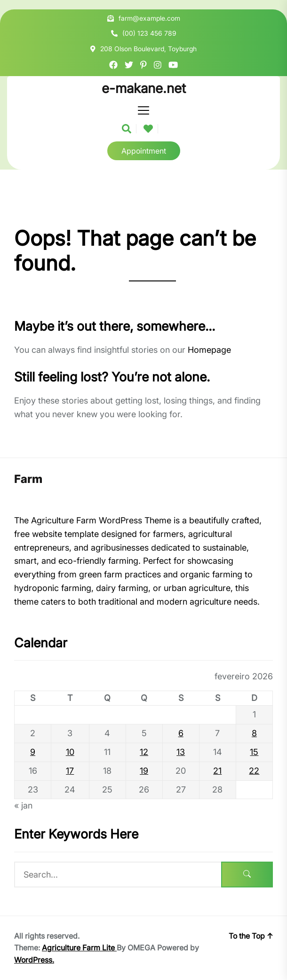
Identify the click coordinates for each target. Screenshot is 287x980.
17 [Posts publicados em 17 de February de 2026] (70, 771)
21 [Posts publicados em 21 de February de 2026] (217, 771)
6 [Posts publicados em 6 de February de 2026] (181, 733)
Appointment (144, 151)
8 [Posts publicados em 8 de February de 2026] (254, 733)
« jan (23, 805)
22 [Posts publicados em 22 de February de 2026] (254, 771)
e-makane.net (144, 89)
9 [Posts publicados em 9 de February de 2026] (33, 752)
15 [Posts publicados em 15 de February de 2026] (254, 752)
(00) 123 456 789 (149, 33)
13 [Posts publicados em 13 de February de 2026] (181, 752)
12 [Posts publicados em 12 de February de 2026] (144, 752)
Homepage (209, 350)
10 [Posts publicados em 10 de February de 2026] (70, 752)
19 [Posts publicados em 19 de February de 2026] (144, 771)
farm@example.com (149, 18)
